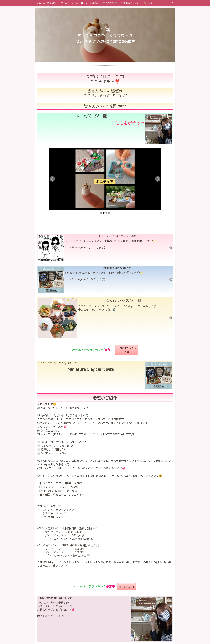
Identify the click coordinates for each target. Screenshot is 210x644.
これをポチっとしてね (126, 350)
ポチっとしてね (126, 586)
